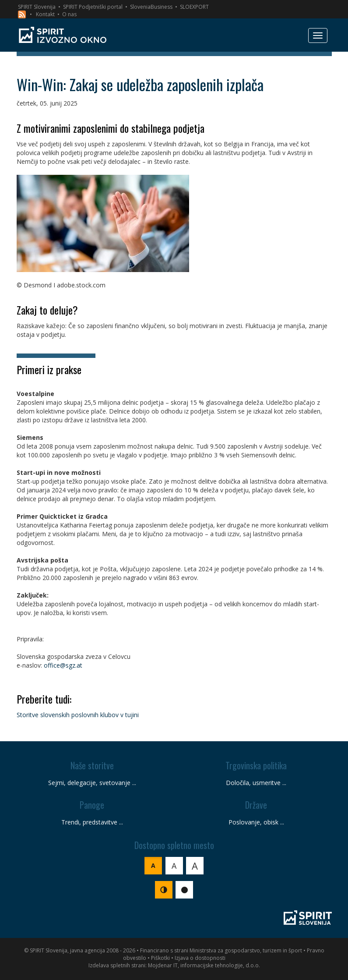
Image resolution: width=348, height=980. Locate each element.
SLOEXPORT (194, 7)
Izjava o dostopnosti (200, 958)
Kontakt (45, 14)
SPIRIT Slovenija (37, 7)
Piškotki (160, 958)
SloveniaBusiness (151, 7)
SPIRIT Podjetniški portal (93, 7)
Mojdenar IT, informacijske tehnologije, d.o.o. (204, 965)
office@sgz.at (63, 665)
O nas (69, 14)
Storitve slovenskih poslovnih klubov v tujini (78, 715)
